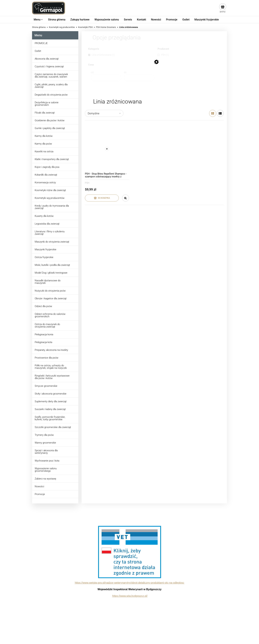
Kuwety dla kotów (44, 216)
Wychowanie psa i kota (47, 461)
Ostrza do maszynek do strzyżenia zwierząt (47, 325)
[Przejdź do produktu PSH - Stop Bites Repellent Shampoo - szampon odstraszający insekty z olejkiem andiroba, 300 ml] (107, 149)
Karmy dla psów (43, 144)
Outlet (38, 51)
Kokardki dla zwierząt (46, 175)
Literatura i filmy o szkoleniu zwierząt (50, 233)
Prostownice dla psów (46, 358)
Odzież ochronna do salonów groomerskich (50, 315)
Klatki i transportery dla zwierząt (52, 159)
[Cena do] (139, 78)
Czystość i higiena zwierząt (49, 66)
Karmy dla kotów (44, 136)
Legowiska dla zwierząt (47, 224)
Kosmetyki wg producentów (50, 198)
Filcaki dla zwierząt (45, 113)
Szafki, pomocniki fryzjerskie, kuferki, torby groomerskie (50, 418)
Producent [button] (163, 49)
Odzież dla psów (43, 306)
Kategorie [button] (94, 49)
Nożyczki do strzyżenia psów (50, 291)
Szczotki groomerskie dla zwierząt (53, 427)
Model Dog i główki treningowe (51, 273)
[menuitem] (38, 20)
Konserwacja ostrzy (45, 182)
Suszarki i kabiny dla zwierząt (50, 409)
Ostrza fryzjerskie (44, 257)
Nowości (39, 486)
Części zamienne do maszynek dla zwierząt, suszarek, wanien (51, 75)
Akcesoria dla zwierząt (47, 59)
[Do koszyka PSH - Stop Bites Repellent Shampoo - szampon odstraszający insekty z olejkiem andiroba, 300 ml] (102, 198)
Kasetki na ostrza (44, 151)
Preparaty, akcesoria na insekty (51, 350)
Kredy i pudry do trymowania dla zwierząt (52, 207)
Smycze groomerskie (46, 386)
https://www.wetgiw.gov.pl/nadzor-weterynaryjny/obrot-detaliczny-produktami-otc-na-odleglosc (129, 583)
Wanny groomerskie (45, 443)
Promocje (40, 494)
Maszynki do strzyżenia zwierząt (52, 242)
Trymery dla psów (44, 435)
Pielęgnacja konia (44, 334)
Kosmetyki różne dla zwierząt (50, 190)
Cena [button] (91, 65)
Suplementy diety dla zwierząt (51, 401)
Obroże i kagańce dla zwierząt (51, 298)
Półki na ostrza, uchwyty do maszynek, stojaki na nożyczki (51, 367)
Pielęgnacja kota (43, 342)
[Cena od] (106, 78)
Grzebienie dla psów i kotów (50, 120)
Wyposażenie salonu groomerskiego (46, 470)
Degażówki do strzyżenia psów (51, 95)
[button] (126, 198)
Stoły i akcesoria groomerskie (51, 394)
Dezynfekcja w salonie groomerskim (47, 104)
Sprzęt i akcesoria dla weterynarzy (46, 452)
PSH (87, 183)
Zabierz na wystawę (45, 479)
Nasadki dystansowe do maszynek (48, 282)
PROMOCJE (41, 43)
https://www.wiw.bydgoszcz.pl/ (130, 596)
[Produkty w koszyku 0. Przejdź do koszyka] (223, 8)
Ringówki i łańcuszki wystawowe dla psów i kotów (52, 377)
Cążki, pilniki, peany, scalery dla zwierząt (51, 86)
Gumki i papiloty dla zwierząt (50, 128)
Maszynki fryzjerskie (46, 249)
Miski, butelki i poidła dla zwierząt (52, 265)
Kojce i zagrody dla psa (47, 167)
